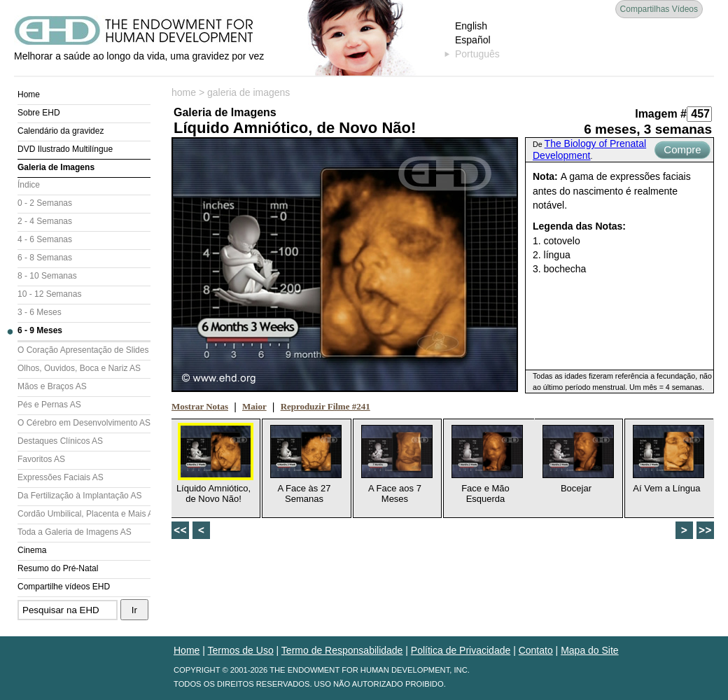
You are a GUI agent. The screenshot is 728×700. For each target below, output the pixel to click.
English (471, 26)
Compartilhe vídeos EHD (64, 587)
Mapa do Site (590, 650)
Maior (254, 406)
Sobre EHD (39, 113)
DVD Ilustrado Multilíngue (65, 149)
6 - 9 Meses (40, 330)
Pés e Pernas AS (49, 405)
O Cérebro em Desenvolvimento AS (84, 423)
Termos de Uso (241, 650)
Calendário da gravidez (61, 131)
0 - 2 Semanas (45, 203)
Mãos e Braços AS (52, 386)
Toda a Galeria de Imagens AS (75, 532)
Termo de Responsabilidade (342, 650)
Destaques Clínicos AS (60, 441)
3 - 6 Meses (40, 312)
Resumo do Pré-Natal (58, 568)
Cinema (32, 550)
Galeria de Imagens (56, 167)
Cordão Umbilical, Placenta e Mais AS (84, 514)
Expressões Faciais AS (61, 477)
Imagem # (661, 114)
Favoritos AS (41, 459)
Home (29, 94)
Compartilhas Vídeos (659, 9)
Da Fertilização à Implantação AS (79, 496)
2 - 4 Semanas (45, 221)
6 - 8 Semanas (45, 258)
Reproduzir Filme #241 (325, 406)
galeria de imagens (248, 92)
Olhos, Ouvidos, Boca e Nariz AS (79, 368)
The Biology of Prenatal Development (589, 149)
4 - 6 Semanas (45, 239)
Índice (29, 185)
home (184, 92)
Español (473, 40)
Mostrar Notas (200, 406)
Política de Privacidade (461, 650)
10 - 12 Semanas (49, 294)
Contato (536, 650)
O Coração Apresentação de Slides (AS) (84, 350)
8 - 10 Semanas (47, 276)
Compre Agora (682, 151)
